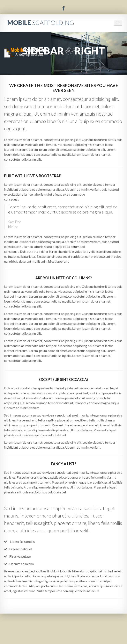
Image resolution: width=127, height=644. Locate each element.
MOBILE (41, 22)
